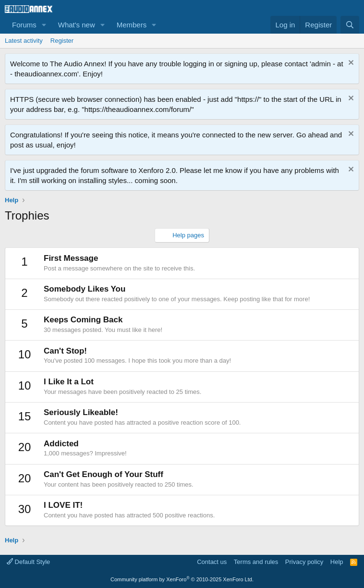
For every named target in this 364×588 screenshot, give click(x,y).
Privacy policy (304, 562)
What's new (77, 25)
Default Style (28, 562)
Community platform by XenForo (182, 579)
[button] (44, 25)
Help (337, 562)
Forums (24, 25)
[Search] (350, 25)
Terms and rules (256, 562)
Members (132, 25)
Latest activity (24, 41)
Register (62, 41)
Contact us (212, 562)
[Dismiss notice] (350, 64)
